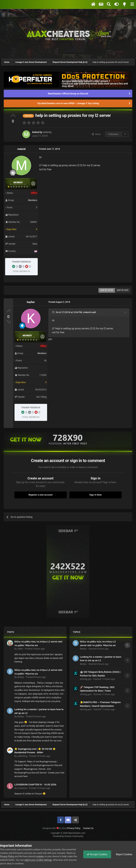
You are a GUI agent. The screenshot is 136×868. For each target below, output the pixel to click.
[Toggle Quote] (54, 312)
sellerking (22, 756)
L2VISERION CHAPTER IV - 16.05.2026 (35, 784)
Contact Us (88, 828)
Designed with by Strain (55, 828)
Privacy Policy (74, 828)
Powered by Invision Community (68, 836)
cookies (40, 856)
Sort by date (123, 290)
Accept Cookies (97, 854)
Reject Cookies (124, 854)
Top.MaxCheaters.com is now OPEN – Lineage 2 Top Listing (68, 103)
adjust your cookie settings (38, 860)
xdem (20, 649)
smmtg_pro (86, 679)
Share (96, 134)
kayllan (31, 302)
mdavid (47, 132)
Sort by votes (107, 290)
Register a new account (41, 495)
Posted (35, 649)
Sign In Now (96, 495)
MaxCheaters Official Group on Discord (68, 94)
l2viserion (22, 788)
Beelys (21, 677)
